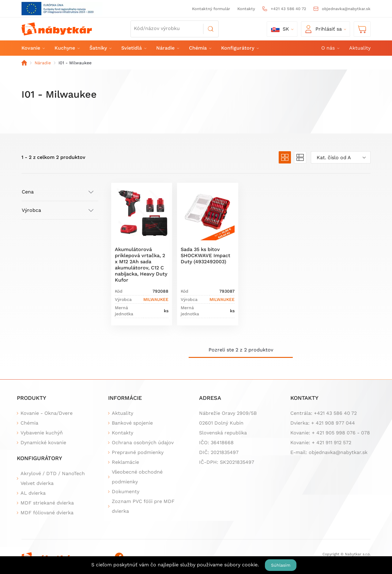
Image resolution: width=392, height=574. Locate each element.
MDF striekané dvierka (47, 503)
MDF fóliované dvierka (47, 513)
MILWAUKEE (156, 299)
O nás (330, 48)
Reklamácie (125, 462)
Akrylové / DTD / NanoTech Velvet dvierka (53, 478)
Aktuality (360, 48)
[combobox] (341, 157)
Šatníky (100, 48)
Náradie (167, 48)
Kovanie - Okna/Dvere (47, 413)
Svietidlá (134, 48)
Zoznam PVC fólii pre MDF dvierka (143, 506)
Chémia (200, 48)
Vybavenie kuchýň (42, 433)
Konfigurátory (240, 48)
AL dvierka (33, 493)
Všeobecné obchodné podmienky (137, 477)
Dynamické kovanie (43, 443)
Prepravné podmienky (138, 452)
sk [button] (280, 29)
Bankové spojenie (132, 423)
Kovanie (33, 48)
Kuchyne (67, 48)
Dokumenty (126, 491)
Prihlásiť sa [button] (324, 29)
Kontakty (246, 9)
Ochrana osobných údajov (143, 443)
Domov (24, 63)
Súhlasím (281, 565)
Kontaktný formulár (211, 9)
